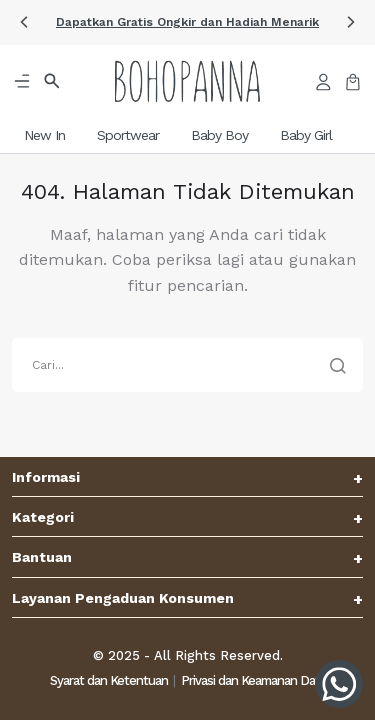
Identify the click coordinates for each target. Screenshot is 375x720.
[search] (187, 365)
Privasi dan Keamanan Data (253, 680)
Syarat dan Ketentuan (109, 680)
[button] (187, 22)
